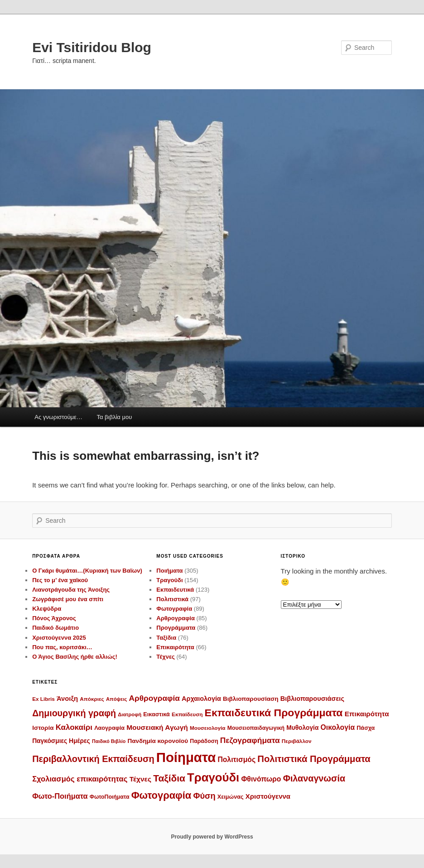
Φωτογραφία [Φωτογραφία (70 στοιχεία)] (161, 795)
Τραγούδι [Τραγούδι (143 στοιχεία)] (213, 777)
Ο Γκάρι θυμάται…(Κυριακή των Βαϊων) (87, 571)
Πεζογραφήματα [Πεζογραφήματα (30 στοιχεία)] (250, 740)
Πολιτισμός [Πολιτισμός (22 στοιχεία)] (236, 759)
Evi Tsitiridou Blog (92, 47)
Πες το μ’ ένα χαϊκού (60, 580)
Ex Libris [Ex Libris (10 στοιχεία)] (43, 699)
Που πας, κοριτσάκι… (62, 647)
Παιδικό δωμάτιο (55, 628)
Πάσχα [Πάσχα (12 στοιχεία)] (366, 728)
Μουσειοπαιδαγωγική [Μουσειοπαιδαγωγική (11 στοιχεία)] (256, 728)
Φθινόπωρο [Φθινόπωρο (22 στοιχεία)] (261, 779)
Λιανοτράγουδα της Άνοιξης (71, 590)
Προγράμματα (176, 628)
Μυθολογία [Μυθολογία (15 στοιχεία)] (302, 728)
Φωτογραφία (174, 609)
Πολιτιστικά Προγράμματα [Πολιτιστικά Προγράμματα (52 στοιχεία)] (314, 759)
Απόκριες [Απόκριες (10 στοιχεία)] (92, 699)
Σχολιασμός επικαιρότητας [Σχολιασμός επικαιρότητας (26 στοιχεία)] (80, 779)
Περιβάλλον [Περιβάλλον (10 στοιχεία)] (297, 741)
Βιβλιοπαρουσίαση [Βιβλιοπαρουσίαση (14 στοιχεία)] (251, 699)
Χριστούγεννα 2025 (59, 638)
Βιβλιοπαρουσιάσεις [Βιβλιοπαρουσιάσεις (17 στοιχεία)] (312, 699)
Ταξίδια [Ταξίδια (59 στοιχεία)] (169, 778)
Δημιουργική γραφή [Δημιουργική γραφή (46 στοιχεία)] (74, 713)
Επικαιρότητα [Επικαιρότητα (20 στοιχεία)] (367, 714)
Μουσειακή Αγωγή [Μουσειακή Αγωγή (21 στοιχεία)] (157, 727)
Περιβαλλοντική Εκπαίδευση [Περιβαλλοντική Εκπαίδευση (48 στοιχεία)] (93, 759)
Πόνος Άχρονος (54, 618)
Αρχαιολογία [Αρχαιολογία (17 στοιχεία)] (201, 699)
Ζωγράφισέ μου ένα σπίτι (68, 599)
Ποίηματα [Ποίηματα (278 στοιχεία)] (186, 757)
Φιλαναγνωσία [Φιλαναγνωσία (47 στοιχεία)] (314, 778)
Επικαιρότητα (175, 647)
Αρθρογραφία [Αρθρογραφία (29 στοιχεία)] (154, 698)
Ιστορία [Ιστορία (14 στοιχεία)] (43, 728)
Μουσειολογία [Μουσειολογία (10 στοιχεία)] (208, 728)
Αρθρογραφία (176, 618)
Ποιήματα (169, 571)
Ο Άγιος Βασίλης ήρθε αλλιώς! (75, 657)
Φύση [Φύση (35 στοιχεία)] (204, 796)
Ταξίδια (166, 638)
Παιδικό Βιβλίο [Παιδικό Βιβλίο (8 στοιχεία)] (109, 741)
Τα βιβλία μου (114, 417)
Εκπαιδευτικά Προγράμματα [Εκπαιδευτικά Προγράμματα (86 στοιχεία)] (274, 713)
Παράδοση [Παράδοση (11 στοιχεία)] (204, 741)
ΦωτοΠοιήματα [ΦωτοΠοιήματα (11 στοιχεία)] (110, 797)
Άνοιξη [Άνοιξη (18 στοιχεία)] (67, 699)
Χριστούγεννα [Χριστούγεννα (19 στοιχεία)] (268, 796)
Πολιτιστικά (172, 599)
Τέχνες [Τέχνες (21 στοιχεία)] (140, 779)
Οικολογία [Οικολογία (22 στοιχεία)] (338, 727)
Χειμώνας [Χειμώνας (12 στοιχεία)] (231, 797)
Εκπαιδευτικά (175, 590)
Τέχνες (166, 657)
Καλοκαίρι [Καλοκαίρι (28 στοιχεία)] (74, 727)
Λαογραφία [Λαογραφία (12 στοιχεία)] (109, 728)
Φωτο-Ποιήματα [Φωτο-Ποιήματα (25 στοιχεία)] (60, 796)
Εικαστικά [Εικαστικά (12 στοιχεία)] (157, 714)
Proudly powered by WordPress (212, 837)
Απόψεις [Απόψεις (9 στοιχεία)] (116, 699)
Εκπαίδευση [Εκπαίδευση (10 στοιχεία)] (187, 714)
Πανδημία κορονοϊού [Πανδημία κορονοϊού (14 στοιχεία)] (158, 741)
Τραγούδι (169, 580)
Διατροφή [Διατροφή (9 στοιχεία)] (130, 714)
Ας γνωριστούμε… (58, 417)
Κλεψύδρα (47, 609)
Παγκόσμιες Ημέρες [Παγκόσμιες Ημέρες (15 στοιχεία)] (61, 741)
